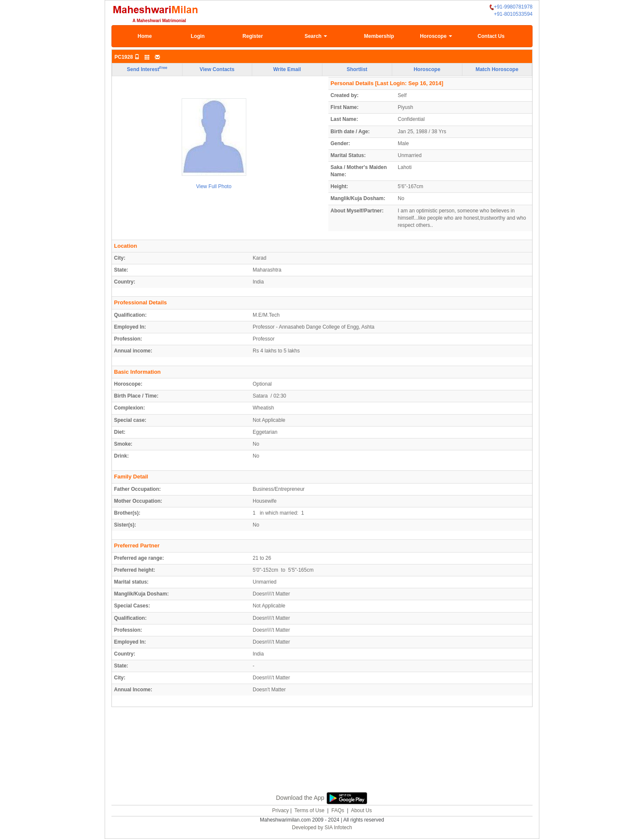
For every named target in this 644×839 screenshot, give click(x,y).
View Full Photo (214, 186)
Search (316, 36)
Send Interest (147, 69)
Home (145, 36)
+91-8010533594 (513, 14)
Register (253, 36)
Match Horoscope (497, 69)
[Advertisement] (322, 748)
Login (198, 36)
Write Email (287, 69)
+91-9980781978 (511, 7)
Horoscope (436, 36)
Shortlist (357, 69)
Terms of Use (309, 810)
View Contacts (217, 69)
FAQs (338, 810)
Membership (379, 36)
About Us (361, 810)
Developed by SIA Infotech (322, 828)
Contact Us (491, 36)
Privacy (281, 810)
